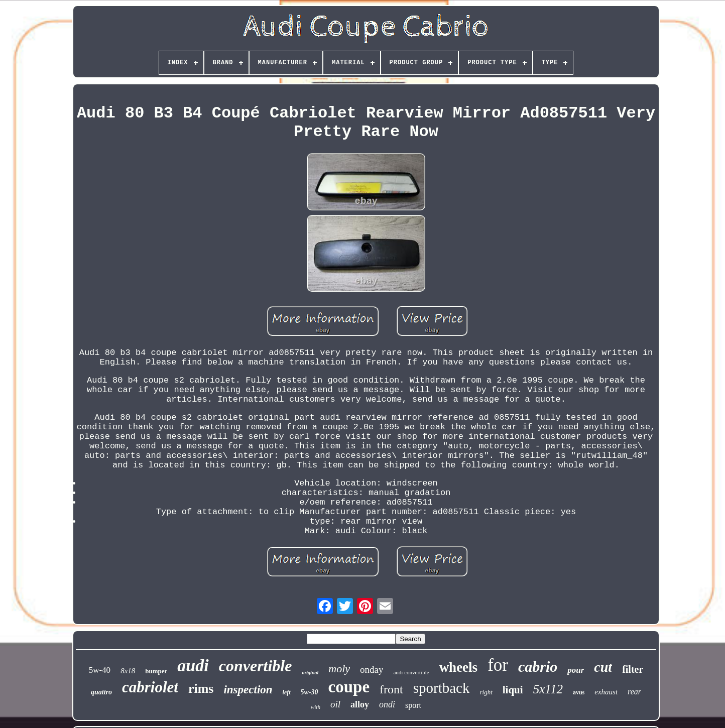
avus (579, 692)
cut (603, 667)
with (316, 707)
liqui (513, 690)
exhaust (606, 692)
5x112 (548, 689)
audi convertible (411, 672)
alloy (360, 704)
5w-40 (100, 670)
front (391, 689)
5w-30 (310, 692)
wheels (459, 667)
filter (633, 669)
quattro (101, 692)
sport (413, 705)
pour (576, 670)
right (486, 692)
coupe (349, 687)
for (498, 665)
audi (193, 665)
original (310, 673)
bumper (156, 671)
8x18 (128, 671)
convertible (256, 666)
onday (372, 670)
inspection (248, 690)
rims (201, 689)
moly (339, 669)
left (287, 692)
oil (335, 704)
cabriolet (150, 687)
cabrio (538, 666)
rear (634, 692)
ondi (387, 704)
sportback (442, 688)
